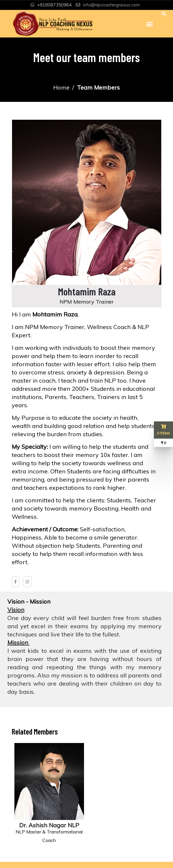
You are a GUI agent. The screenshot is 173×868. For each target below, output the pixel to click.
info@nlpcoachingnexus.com (111, 5)
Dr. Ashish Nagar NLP (49, 825)
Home (61, 87)
